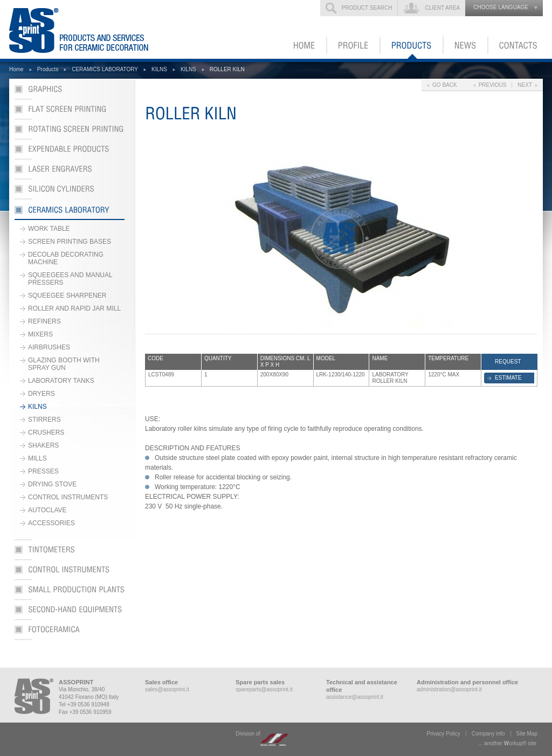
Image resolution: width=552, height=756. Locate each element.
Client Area (442, 8)
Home (16, 69)
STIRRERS (44, 420)
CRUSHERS (46, 432)
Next (525, 85)
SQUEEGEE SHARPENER (67, 295)
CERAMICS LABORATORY (105, 69)
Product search (367, 8)
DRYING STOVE (52, 484)
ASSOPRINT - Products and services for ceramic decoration (95, 29)
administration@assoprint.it (449, 689)
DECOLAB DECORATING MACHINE (66, 258)
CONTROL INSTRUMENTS (68, 497)
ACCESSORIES (51, 523)
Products (48, 69)
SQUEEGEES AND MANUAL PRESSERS (70, 279)
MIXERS (40, 334)
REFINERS (44, 321)
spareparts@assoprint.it (264, 689)
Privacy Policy (444, 734)
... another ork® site (507, 743)
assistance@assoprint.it (355, 697)
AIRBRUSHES (49, 347)
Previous (493, 85)
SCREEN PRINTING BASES (70, 242)
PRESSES (43, 471)
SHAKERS (43, 445)
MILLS (37, 458)
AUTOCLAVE (47, 510)
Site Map (527, 734)
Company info (488, 734)
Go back (445, 85)
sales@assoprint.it (167, 689)
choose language (501, 7)
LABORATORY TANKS (61, 381)
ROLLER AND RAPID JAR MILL (74, 308)
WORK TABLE (49, 229)
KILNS (159, 69)
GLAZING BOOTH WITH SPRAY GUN (64, 364)
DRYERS (42, 394)
